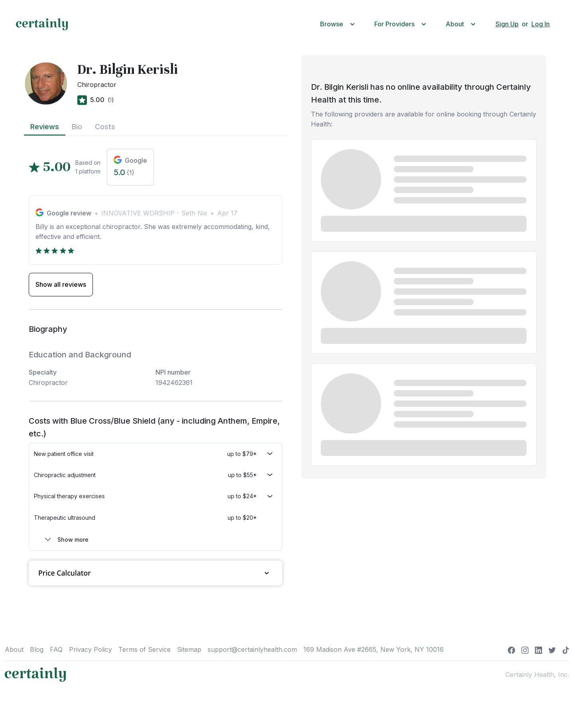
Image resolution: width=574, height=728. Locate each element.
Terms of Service (144, 649)
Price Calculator (155, 573)
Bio (77, 127)
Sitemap (189, 649)
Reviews (45, 127)
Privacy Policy (90, 649)
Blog (37, 649)
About (14, 649)
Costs (105, 127)
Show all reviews (61, 284)
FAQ (56, 649)
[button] (339, 24)
